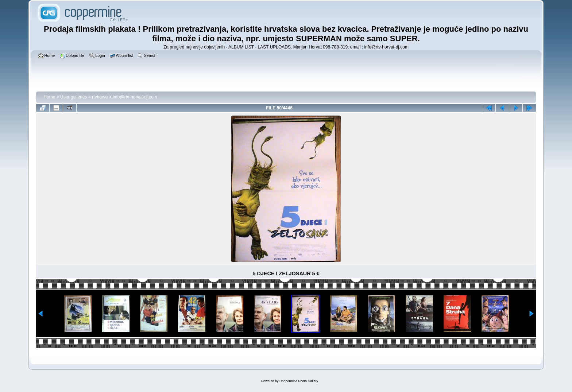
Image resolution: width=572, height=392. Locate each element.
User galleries (74, 97)
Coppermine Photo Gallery (299, 381)
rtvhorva (100, 97)
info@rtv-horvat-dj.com (135, 97)
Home (49, 97)
